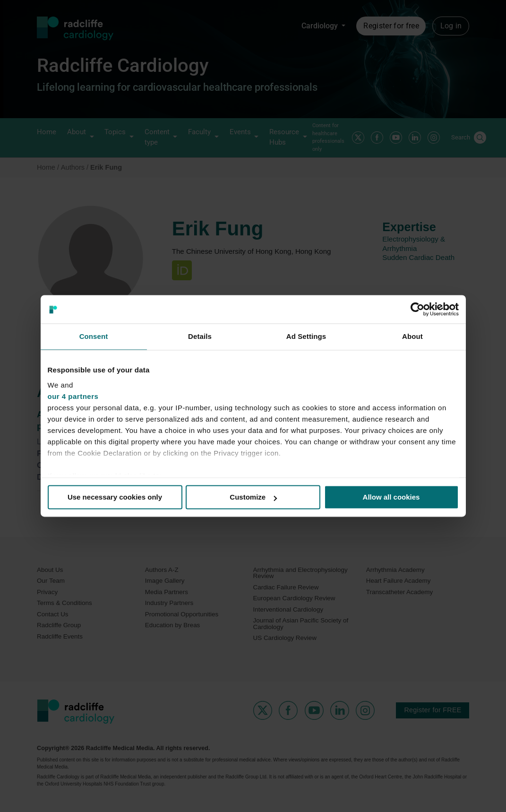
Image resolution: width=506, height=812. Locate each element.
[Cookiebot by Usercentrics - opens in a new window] (417, 309)
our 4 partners (73, 396)
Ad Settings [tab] (306, 336)
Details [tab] (200, 336)
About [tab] (412, 336)
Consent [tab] (94, 336)
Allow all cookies (391, 497)
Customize (253, 497)
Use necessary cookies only (115, 497)
